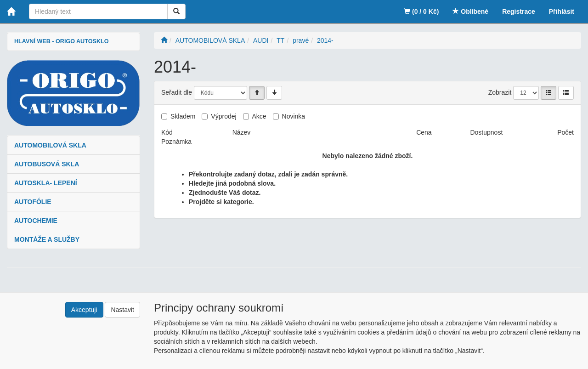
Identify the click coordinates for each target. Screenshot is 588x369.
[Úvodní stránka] (164, 40)
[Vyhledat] (176, 11)
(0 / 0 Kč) (421, 11)
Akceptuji (84, 310)
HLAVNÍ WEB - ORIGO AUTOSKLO (61, 41)
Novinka (294, 116)
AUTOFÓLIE (33, 202)
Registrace (519, 11)
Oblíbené (470, 11)
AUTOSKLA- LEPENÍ (46, 183)
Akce (259, 116)
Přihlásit (562, 11)
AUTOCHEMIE (36, 221)
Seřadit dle (177, 92)
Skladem (183, 116)
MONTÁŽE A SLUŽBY (47, 239)
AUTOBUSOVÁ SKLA (47, 164)
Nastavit (122, 310)
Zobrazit (500, 92)
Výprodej (223, 116)
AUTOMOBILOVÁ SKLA (50, 145)
